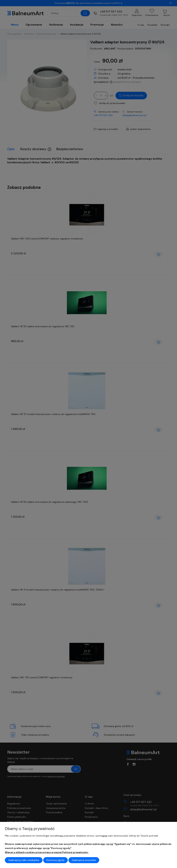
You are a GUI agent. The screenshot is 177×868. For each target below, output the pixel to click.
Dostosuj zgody (55, 860)
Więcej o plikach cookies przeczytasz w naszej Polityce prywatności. (47, 852)
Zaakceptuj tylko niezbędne (24, 860)
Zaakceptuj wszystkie (84, 860)
